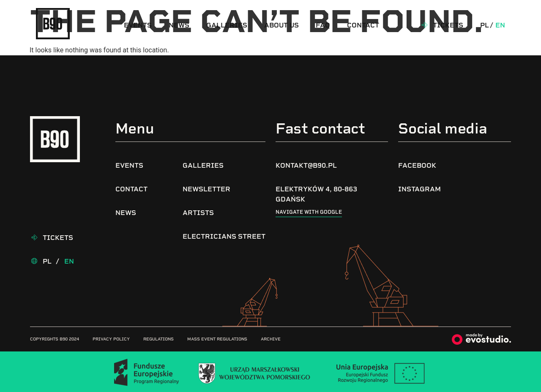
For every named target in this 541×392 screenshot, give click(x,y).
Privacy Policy (111, 339)
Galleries (227, 25)
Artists (198, 213)
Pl (485, 25)
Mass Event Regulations (217, 339)
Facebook (417, 165)
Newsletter (206, 189)
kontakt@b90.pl (306, 165)
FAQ (323, 25)
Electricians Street (224, 236)
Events (138, 25)
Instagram (419, 189)
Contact (363, 25)
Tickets (448, 25)
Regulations (158, 339)
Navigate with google (309, 212)
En (500, 25)
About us (281, 25)
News (179, 25)
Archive (271, 339)
